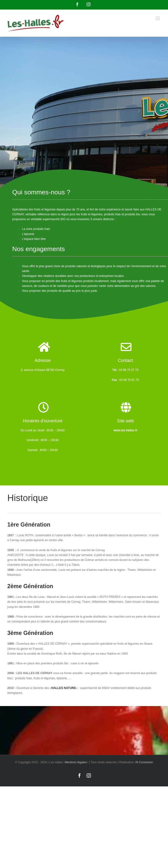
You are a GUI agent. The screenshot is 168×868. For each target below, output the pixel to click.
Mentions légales (76, 762)
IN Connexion (144, 762)
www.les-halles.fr (125, 430)
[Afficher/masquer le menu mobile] (158, 18)
